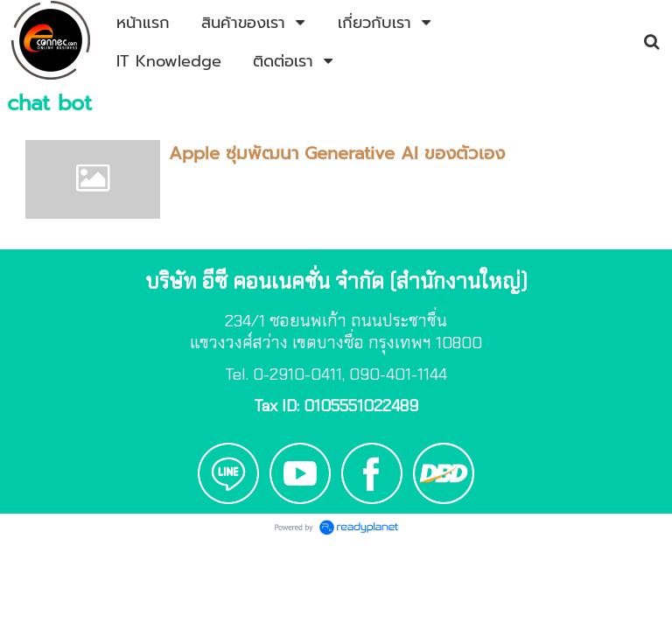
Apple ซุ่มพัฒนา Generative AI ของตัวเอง (337, 153)
